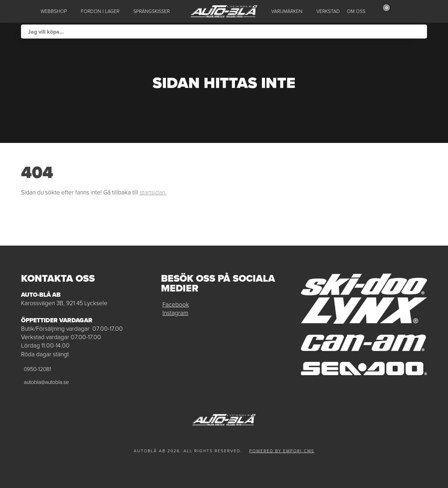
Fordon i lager (100, 11)
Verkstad (328, 11)
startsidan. (153, 192)
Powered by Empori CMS (282, 451)
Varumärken (287, 11)
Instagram (175, 313)
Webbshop (54, 11)
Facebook (176, 304)
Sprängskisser (152, 11)
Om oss (356, 11)
